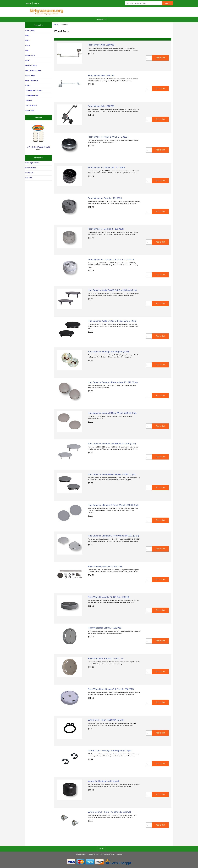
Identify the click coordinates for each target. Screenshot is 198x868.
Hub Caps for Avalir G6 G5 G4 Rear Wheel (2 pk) (112, 321)
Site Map (29, 178)
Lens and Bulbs (31, 65)
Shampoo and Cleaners (34, 90)
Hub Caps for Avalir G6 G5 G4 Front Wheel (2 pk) (112, 290)
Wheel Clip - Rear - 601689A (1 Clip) (106, 720)
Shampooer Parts (32, 95)
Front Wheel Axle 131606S (101, 45)
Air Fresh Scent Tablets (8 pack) (38, 136)
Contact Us (29, 173)
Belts (27, 40)
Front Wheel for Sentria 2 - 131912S (106, 229)
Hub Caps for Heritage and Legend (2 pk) (108, 352)
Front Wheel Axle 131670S (101, 106)
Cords (28, 45)
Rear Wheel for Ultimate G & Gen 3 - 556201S (111, 689)
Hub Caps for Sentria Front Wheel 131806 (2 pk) (112, 444)
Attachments (30, 30)
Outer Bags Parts (32, 80)
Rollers (28, 85)
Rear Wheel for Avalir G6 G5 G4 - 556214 (109, 597)
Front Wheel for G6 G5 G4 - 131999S (106, 167)
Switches (29, 100)
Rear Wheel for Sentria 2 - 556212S (106, 658)
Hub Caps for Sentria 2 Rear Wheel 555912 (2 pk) (113, 413)
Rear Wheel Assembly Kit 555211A (105, 566)
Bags (27, 35)
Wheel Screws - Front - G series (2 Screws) (109, 812)
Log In (37, 3)
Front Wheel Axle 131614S (101, 75)
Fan (27, 50)
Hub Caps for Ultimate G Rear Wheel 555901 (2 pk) (113, 536)
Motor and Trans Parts (34, 70)
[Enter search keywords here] (143, 3)
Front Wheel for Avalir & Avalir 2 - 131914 (108, 137)
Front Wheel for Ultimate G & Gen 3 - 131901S (111, 260)
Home (29, 3)
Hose (27, 60)
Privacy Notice (31, 168)
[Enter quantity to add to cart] (149, 58)
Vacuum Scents (31, 105)
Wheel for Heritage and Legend (103, 781)
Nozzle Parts (30, 75)
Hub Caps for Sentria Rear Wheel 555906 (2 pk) (112, 474)
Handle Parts (30, 55)
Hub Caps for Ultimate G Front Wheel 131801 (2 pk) (114, 505)
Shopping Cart (102, 19)
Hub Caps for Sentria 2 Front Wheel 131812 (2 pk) (113, 382)
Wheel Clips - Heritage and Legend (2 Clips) (110, 751)
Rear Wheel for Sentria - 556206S (105, 628)
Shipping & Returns (32, 163)
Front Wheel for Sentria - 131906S (105, 198)
